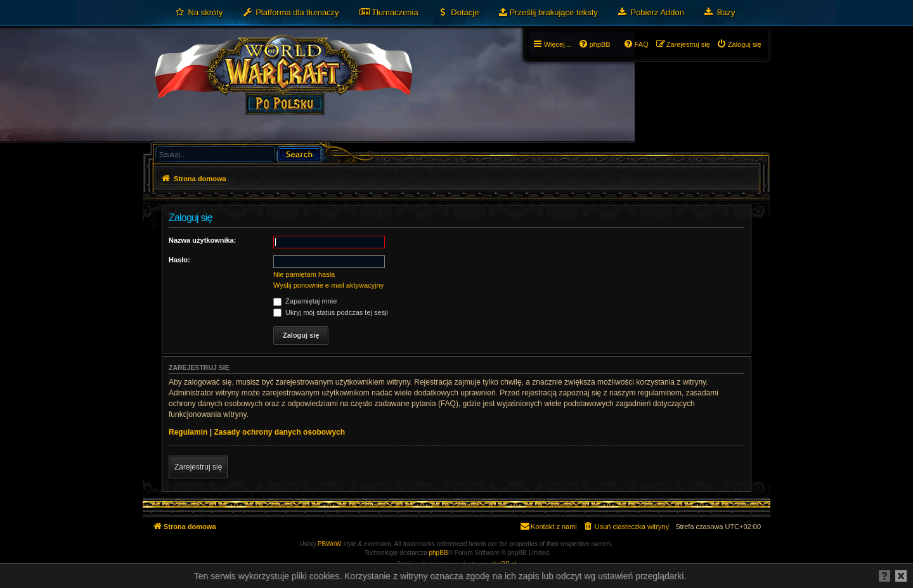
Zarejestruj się (198, 467)
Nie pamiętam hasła (304, 274)
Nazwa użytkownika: (202, 240)
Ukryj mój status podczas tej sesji (331, 312)
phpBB (439, 553)
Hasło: (179, 260)
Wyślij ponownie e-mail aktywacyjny (328, 285)
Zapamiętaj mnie (305, 301)
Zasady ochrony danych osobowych (279, 432)
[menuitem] (199, 13)
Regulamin (188, 432)
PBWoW (330, 544)
